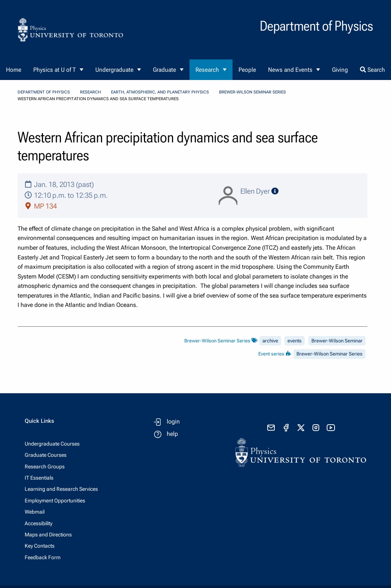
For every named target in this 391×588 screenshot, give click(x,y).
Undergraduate (114, 70)
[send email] (271, 428)
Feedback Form (43, 557)
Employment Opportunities (55, 501)
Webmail (35, 512)
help (172, 434)
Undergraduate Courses (52, 444)
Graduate (164, 70)
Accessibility (39, 523)
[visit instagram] (316, 428)
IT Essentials (39, 478)
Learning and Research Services (61, 489)
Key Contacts (40, 546)
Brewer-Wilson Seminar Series (253, 92)
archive (270, 341)
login (173, 421)
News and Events (290, 70)
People (247, 70)
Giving (340, 70)
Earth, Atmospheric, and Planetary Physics (160, 92)
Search (372, 70)
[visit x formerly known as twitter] (301, 428)
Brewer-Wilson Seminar (337, 341)
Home (14, 70)
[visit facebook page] (286, 428)
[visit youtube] (331, 428)
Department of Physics (44, 92)
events (295, 341)
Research (207, 70)
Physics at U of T (55, 70)
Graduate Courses (46, 455)
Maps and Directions (48, 535)
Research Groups (45, 467)
